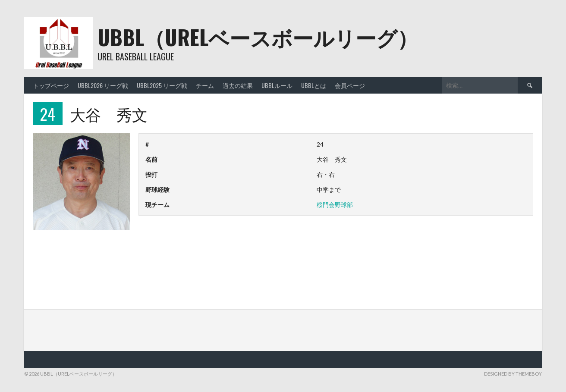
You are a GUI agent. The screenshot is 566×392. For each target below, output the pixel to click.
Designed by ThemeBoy (513, 374)
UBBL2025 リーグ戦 (162, 85)
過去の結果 (238, 85)
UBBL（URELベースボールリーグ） (258, 37)
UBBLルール (277, 85)
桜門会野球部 (335, 205)
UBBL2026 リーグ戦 (103, 85)
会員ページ (350, 85)
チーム (205, 85)
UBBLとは (314, 85)
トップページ (51, 85)
